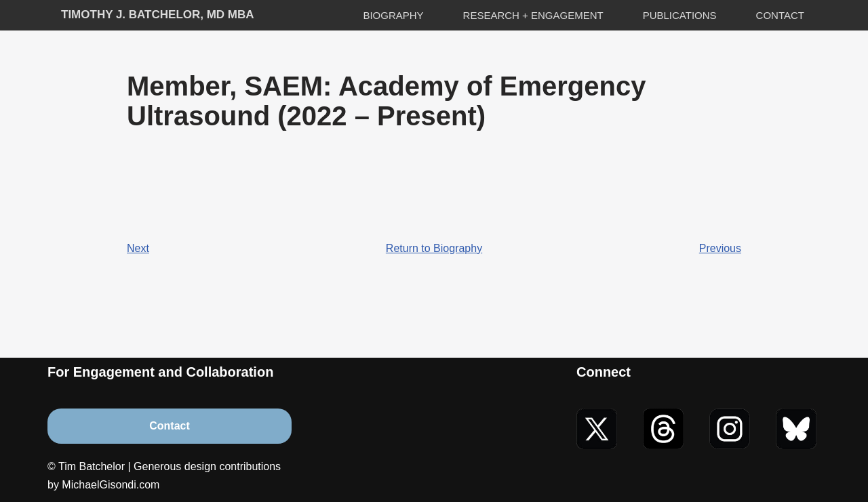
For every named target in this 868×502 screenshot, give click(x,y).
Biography (393, 15)
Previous (720, 248)
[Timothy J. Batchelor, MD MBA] (158, 15)
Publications (680, 15)
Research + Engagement (533, 15)
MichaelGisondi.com (111, 485)
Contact (780, 15)
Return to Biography (434, 248)
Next (138, 248)
